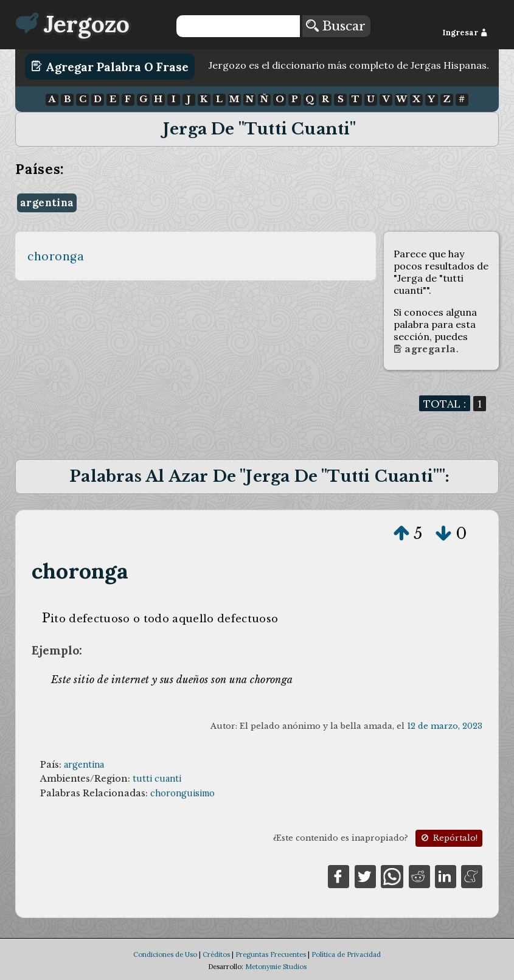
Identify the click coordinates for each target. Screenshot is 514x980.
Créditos (216, 954)
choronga (56, 256)
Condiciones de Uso (165, 954)
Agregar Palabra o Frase (110, 66)
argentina (47, 203)
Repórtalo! (448, 838)
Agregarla (425, 349)
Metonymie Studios (276, 967)
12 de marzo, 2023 (445, 726)
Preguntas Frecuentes (271, 954)
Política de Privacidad (346, 954)
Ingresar (465, 33)
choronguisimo (182, 793)
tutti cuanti (157, 779)
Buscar (336, 26)
